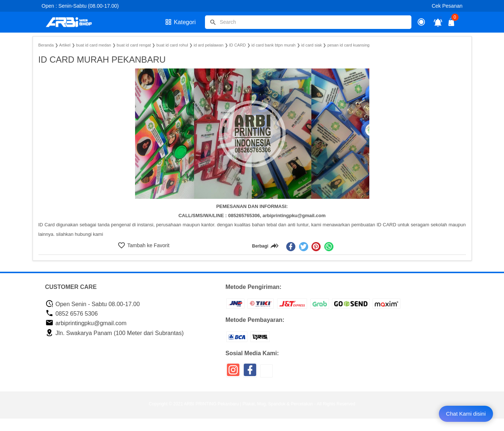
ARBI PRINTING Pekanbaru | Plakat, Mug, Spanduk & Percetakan (249, 404)
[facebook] (291, 247)
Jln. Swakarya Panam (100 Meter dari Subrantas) (115, 333)
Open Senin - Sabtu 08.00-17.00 (93, 304)
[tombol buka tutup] (452, 24)
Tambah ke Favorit (148, 245)
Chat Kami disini (466, 414)
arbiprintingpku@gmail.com (86, 323)
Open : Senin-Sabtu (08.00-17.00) (80, 6)
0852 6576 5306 (72, 314)
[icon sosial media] (233, 373)
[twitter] (304, 247)
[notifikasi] (438, 22)
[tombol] (213, 22)
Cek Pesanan (447, 6)
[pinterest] (316, 247)
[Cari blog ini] (308, 22)
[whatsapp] (329, 247)
